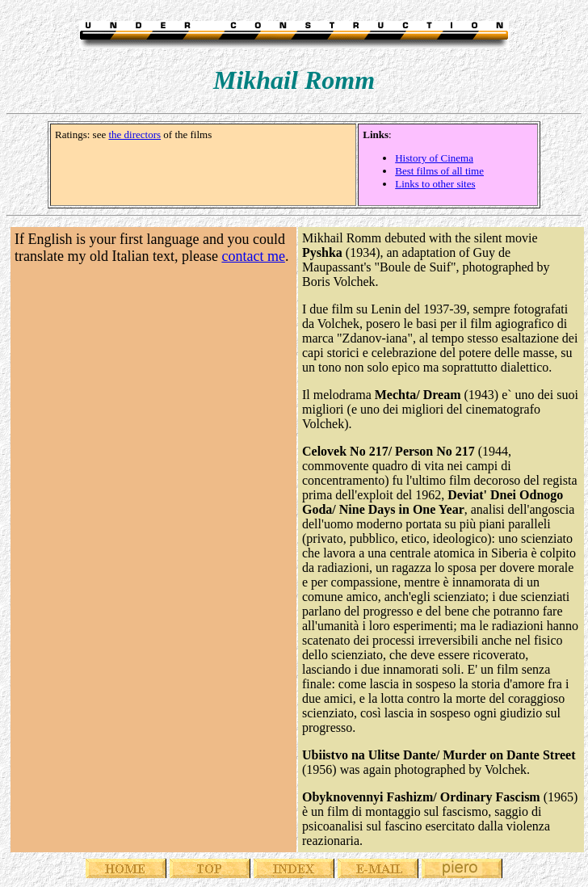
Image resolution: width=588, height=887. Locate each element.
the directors (134, 135)
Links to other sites (435, 184)
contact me (253, 256)
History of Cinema (434, 158)
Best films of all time (439, 171)
